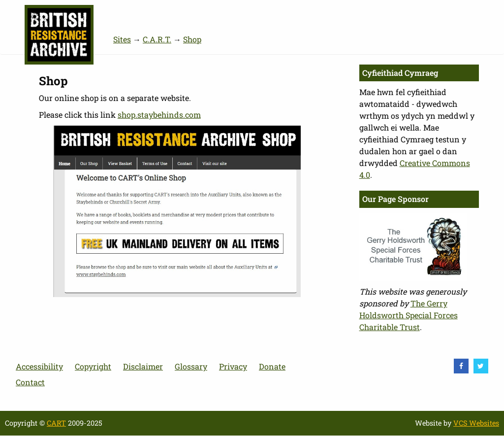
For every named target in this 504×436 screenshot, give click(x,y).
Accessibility (39, 366)
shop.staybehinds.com (159, 115)
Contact (30, 382)
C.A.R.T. (157, 39)
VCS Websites (476, 423)
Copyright (93, 366)
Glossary (191, 366)
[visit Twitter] (481, 366)
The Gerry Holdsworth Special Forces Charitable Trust (409, 315)
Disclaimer (143, 366)
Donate (272, 366)
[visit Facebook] (461, 366)
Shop (192, 39)
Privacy (233, 366)
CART (56, 423)
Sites (122, 39)
